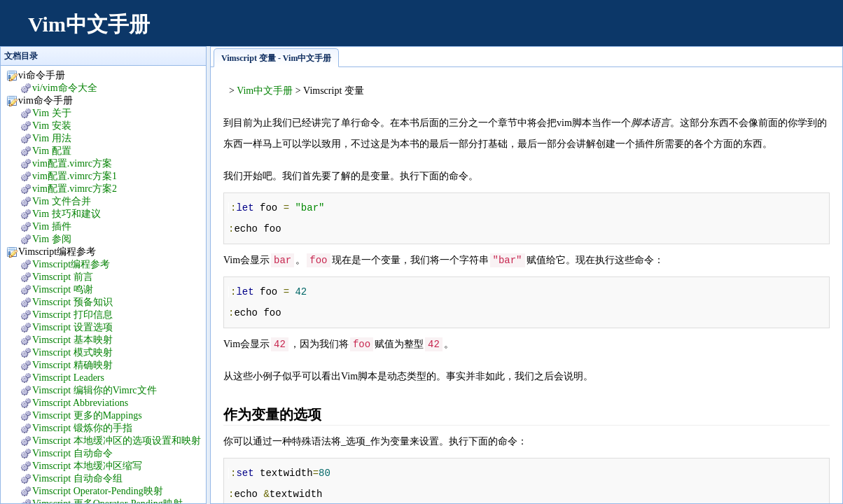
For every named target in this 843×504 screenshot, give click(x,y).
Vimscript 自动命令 (72, 453)
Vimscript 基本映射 (72, 340)
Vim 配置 (52, 151)
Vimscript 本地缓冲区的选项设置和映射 (117, 441)
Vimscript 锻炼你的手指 (82, 428)
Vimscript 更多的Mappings (87, 415)
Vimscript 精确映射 (72, 365)
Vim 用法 (52, 138)
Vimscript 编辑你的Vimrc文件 (95, 390)
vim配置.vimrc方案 (72, 163)
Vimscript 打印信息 (72, 315)
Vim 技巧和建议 (67, 214)
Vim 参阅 (52, 239)
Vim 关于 (52, 113)
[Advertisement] (574, 31)
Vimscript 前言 (63, 277)
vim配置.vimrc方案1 (75, 176)
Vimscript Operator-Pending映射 (98, 491)
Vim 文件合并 (62, 201)
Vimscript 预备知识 (72, 302)
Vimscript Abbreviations (80, 403)
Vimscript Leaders (68, 378)
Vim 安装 (52, 126)
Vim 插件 (52, 226)
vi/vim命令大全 (65, 88)
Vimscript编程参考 (71, 264)
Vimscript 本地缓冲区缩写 (87, 466)
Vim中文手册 (89, 24)
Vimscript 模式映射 (72, 352)
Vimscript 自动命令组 (77, 478)
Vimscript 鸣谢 (63, 289)
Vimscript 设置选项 (72, 327)
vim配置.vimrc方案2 (75, 189)
